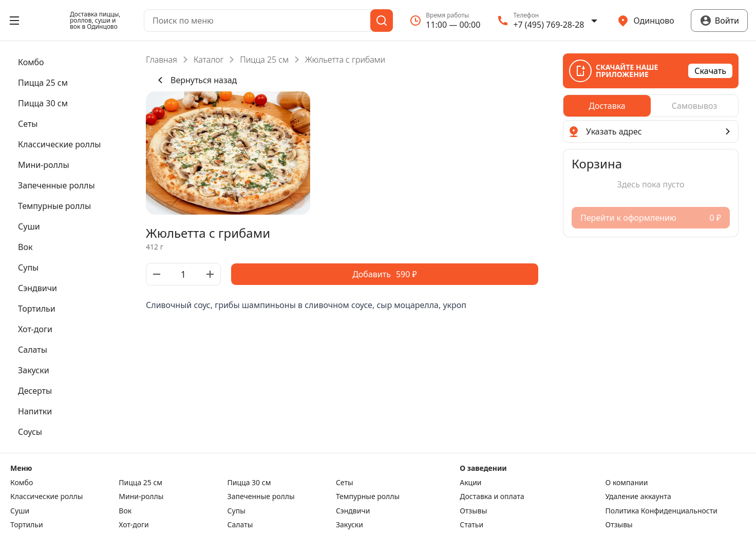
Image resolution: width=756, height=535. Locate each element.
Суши (20, 511)
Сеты (345, 483)
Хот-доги (134, 525)
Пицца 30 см (249, 483)
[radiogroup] (651, 106)
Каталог (209, 60)
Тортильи (27, 525)
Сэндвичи (353, 511)
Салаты (240, 525)
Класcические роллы (46, 496)
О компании (627, 483)
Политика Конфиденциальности (661, 511)
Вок (125, 511)
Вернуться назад (195, 80)
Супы (237, 511)
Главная (162, 60)
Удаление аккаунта (638, 496)
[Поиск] (382, 21)
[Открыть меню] (14, 21)
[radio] (607, 106)
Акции (470, 483)
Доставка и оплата (492, 496)
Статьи (471, 525)
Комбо (22, 483)
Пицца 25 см (264, 60)
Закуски (349, 525)
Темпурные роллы (368, 496)
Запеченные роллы (261, 496)
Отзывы (473, 511)
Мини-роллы (141, 496)
